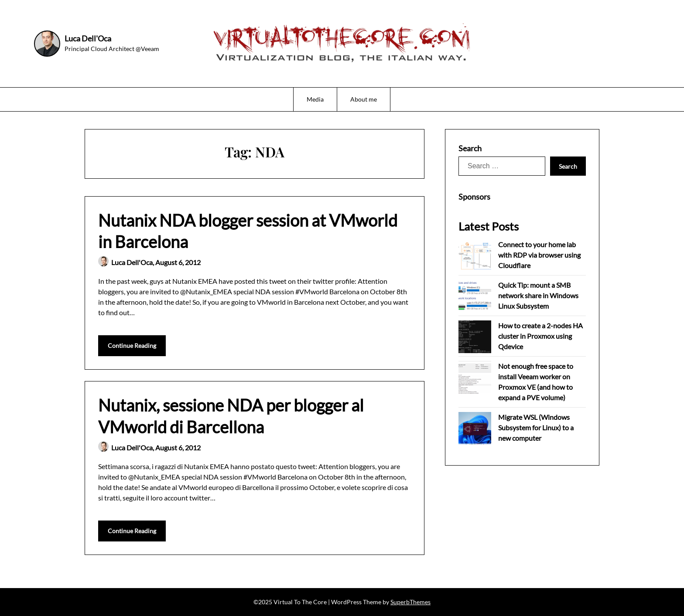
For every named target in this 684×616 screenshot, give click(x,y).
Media (315, 99)
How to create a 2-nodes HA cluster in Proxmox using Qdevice (540, 336)
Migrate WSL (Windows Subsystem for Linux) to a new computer (536, 427)
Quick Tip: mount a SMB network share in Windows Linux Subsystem (538, 295)
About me (364, 99)
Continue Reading (132, 345)
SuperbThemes (410, 602)
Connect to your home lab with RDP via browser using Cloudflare (539, 255)
